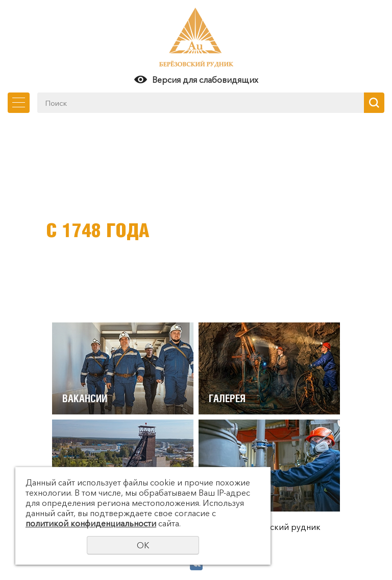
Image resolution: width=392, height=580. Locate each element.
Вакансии (85, 398)
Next (374, 220)
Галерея (227, 398)
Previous (18, 220)
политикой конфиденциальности (91, 523)
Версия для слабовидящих (205, 80)
